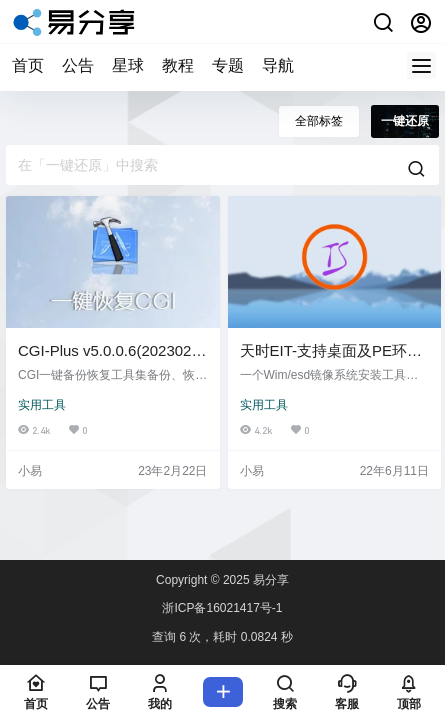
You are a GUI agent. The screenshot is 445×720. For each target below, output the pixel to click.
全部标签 (319, 121)
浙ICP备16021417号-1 (222, 608)
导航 (278, 65)
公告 (78, 65)
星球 (128, 65)
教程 (178, 65)
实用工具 (42, 405)
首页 (28, 65)
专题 (228, 65)
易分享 (269, 580)
